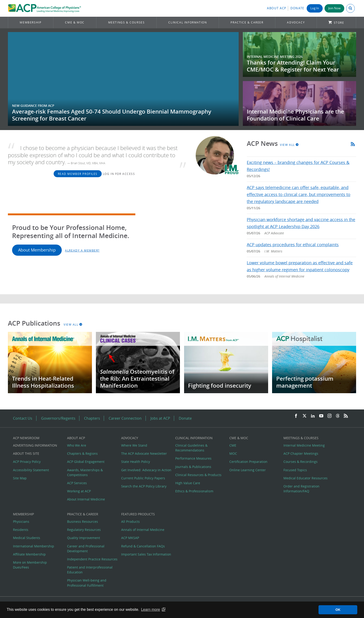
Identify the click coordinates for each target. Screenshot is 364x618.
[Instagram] (330, 416)
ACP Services (77, 483)
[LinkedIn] (313, 416)
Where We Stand (134, 445)
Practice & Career (247, 22)
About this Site (26, 453)
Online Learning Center (248, 470)
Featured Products (138, 514)
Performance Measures (193, 458)
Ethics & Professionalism (194, 491)
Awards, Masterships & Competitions (85, 472)
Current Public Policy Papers (143, 478)
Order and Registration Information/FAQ (301, 489)
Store (339, 23)
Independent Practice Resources (92, 559)
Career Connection (125, 418)
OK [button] (338, 610)
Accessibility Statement (31, 470)
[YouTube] (321, 416)
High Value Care (188, 483)
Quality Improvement (84, 538)
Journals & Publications (193, 467)
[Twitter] (305, 416)
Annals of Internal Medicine (143, 530)
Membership (31, 22)
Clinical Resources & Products (198, 475)
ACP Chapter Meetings (301, 453)
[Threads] (338, 416)
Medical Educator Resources (305, 478)
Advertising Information (35, 445)
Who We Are (77, 445)
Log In (315, 8)
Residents (21, 530)
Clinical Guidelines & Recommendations (191, 448)
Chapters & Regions (82, 453)
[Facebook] (296, 416)
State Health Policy (136, 462)
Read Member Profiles (78, 174)
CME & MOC (75, 22)
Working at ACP (79, 491)
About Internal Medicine (86, 499)
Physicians (21, 522)
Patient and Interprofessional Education (90, 570)
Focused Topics (295, 470)
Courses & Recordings (301, 462)
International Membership (34, 546)
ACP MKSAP (130, 538)
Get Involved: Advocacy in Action (146, 470)
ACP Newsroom (26, 438)
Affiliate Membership (29, 554)
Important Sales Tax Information (146, 554)
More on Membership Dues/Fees (30, 565)
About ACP (277, 8)
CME (233, 445)
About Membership (37, 250)
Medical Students (27, 538)
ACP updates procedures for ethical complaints (293, 245)
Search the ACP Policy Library (144, 486)
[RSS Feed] (346, 416)
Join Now (334, 8)
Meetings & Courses (127, 22)
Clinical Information (188, 22)
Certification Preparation (248, 462)
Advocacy (296, 22)
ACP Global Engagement (86, 462)
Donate (297, 8)
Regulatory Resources (84, 530)
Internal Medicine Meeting (304, 445)
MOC (233, 453)
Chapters (92, 418)
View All (289, 145)
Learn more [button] (150, 610)
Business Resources (83, 522)
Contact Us (23, 418)
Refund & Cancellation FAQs (143, 546)
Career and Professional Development (86, 549)
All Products (130, 522)
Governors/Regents (58, 418)
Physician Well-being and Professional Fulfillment (87, 583)
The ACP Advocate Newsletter (144, 453)
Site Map (20, 478)
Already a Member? (82, 250)
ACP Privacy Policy (27, 462)
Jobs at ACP (160, 418)
